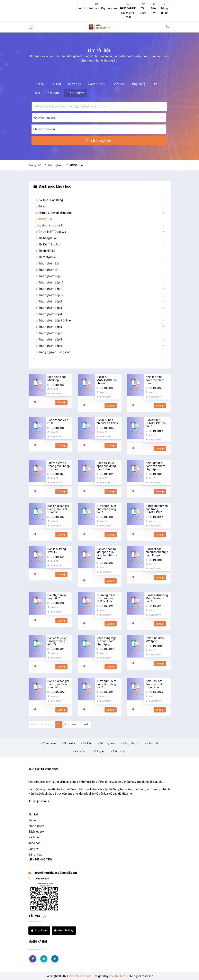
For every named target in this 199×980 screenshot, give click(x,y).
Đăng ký (154, 8)
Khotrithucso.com (80, 976)
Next (75, 724)
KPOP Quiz (76, 165)
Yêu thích (143, 8)
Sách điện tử (97, 84)
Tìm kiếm (69, 743)
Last (85, 724)
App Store (39, 930)
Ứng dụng (139, 84)
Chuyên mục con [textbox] (44, 129)
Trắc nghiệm (76, 93)
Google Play (64, 930)
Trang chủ (35, 165)
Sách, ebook (131, 743)
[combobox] (99, 118)
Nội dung (54, 93)
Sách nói (119, 84)
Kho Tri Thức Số (119, 976)
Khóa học (75, 84)
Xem (61, 402)
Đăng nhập (164, 8)
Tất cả (40, 84)
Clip (38, 93)
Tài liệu (56, 84)
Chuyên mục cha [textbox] (45, 118)
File (155, 84)
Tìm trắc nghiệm (99, 141)
